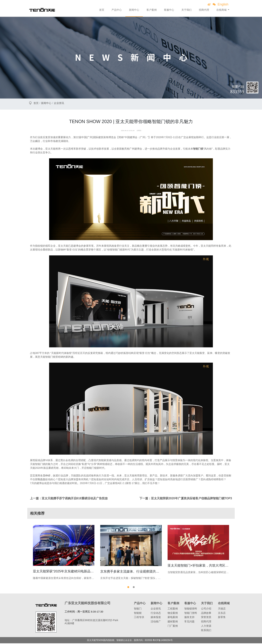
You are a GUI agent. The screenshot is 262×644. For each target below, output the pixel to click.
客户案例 (152, 10)
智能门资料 (191, 614)
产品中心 (117, 10)
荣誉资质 (206, 618)
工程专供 (139, 618)
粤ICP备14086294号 (163, 641)
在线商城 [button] (222, 10)
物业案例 (173, 614)
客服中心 (169, 10)
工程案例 (173, 609)
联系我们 (206, 631)
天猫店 (222, 609)
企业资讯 (59, 103)
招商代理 (204, 10)
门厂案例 (173, 627)
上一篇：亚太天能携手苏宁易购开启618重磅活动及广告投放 (69, 498)
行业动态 (156, 614)
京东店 (222, 614)
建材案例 (173, 622)
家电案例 (173, 618)
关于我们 (186, 10)
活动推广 (156, 622)
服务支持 (189, 618)
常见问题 (189, 622)
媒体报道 (156, 618)
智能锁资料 (191, 609)
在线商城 (224, 604)
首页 (102, 10)
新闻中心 (134, 10)
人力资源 (206, 627)
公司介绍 (206, 609)
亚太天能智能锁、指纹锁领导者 (42, 10)
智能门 (138, 609)
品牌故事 (206, 614)
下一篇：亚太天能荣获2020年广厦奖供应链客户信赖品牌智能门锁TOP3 (186, 498)
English (223, 4)
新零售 (222, 618)
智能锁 (138, 614)
